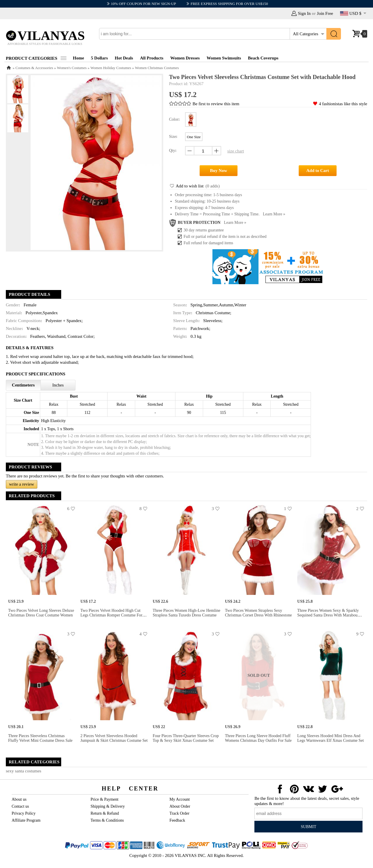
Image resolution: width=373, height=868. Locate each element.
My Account (180, 799)
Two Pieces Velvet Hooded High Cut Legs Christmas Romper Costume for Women (111, 615)
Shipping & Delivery (108, 806)
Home (78, 58)
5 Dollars (99, 58)
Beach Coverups (263, 58)
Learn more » (274, 214)
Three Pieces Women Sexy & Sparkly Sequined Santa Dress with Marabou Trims (328, 615)
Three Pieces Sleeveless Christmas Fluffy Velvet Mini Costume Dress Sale (40, 738)
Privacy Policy (24, 813)
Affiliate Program (26, 820)
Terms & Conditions (107, 820)
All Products (152, 58)
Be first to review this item (216, 104)
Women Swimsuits (224, 58)
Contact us (20, 806)
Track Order (180, 813)
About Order (180, 806)
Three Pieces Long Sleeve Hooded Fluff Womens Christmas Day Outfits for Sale (258, 738)
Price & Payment (105, 799)
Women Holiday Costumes (111, 68)
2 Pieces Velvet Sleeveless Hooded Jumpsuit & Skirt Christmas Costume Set (114, 738)
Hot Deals (124, 58)
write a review (22, 484)
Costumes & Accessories (34, 68)
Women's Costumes (72, 68)
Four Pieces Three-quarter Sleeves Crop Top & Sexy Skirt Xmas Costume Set (186, 738)
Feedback (177, 820)
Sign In (304, 13)
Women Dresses (185, 58)
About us (19, 799)
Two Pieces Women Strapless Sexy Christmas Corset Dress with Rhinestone (258, 613)
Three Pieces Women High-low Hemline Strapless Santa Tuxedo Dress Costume (186, 613)
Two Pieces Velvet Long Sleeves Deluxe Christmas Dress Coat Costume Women (41, 613)
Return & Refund (105, 813)
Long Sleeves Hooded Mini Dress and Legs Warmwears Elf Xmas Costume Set (330, 738)
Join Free (325, 13)
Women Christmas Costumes (157, 68)
